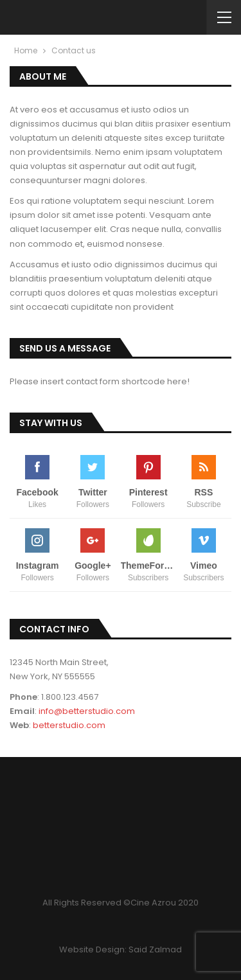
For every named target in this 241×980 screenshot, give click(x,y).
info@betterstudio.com (87, 711)
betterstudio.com (69, 725)
